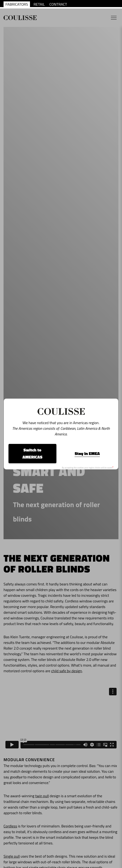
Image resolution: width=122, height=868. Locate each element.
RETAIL (39, 4)
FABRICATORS (17, 4)
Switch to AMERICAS (32, 453)
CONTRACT (58, 4)
